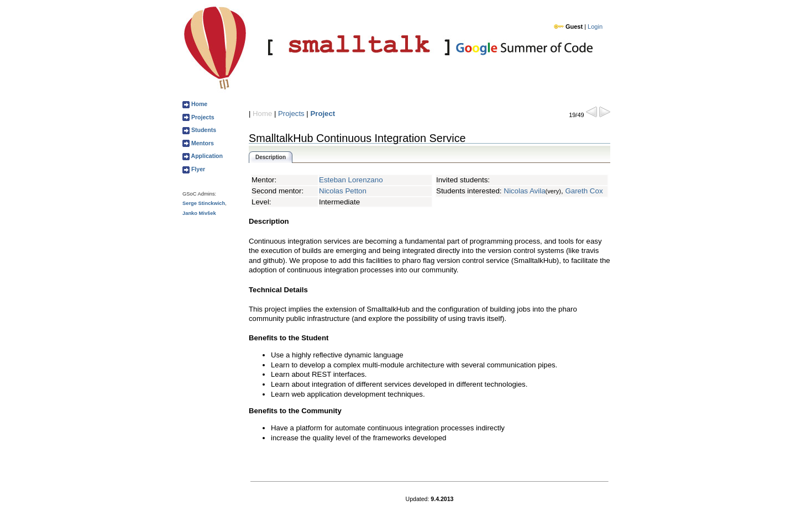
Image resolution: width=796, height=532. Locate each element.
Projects (202, 117)
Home (198, 104)
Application (206, 156)
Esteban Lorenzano (351, 180)
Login (595, 27)
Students (203, 130)
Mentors (202, 143)
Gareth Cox (584, 191)
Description (271, 157)
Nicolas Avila (524, 191)
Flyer (197, 169)
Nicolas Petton (343, 191)
